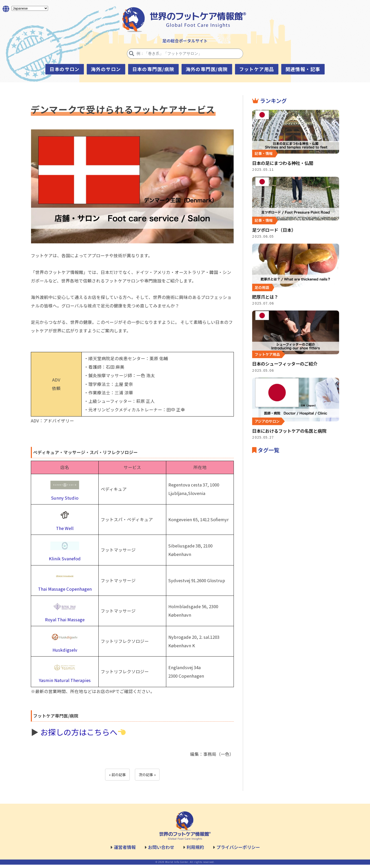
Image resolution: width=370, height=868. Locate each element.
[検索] (132, 54)
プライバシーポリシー (238, 850)
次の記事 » (147, 778)
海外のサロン (106, 69)
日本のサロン (65, 69)
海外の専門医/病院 (207, 69)
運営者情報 (125, 850)
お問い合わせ (161, 850)
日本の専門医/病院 (153, 69)
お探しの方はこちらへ (83, 735)
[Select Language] (30, 9)
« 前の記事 (117, 778)
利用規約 (195, 850)
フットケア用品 (257, 69)
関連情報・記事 (303, 69)
